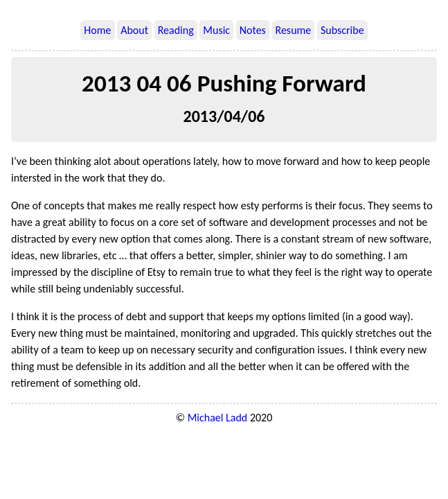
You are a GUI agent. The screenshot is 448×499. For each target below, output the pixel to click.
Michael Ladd (218, 418)
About (134, 30)
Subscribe (342, 30)
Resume (294, 30)
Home (97, 30)
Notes (253, 30)
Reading (176, 30)
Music (216, 30)
